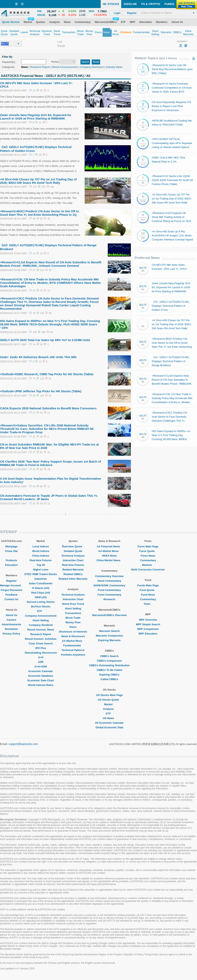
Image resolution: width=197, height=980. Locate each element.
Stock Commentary (109, 581)
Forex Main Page (148, 546)
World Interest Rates (41, 685)
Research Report (40, 67)
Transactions (73, 613)
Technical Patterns (73, 650)
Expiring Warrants (109, 640)
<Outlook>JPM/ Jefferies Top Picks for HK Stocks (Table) (41, 391)
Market (109, 704)
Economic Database (41, 676)
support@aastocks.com (23, 744)
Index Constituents (41, 583)
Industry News (114, 67)
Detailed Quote (73, 551)
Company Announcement (41, 616)
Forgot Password (11, 590)
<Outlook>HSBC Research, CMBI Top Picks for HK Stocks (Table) (47, 374)
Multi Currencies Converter (148, 570)
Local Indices (41, 546)
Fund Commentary (109, 590)
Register (11, 581)
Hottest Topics (156, 58)
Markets (148, 565)
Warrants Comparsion (109, 636)
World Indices (41, 551)
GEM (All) (41, 597)
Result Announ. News (41, 630)
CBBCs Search (109, 656)
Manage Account (11, 585)
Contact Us (11, 599)
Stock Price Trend (73, 604)
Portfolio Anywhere (73, 655)
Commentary (148, 560)
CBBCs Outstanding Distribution (109, 665)
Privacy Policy (11, 634)
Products (11, 560)
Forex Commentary (109, 595)
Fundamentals (73, 645)
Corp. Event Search (41, 643)
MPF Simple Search (148, 624)
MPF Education (148, 634)
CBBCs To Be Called (109, 670)
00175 (143, 268)
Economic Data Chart (41, 680)
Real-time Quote (73, 546)
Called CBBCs (109, 679)
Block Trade (73, 618)
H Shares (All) (41, 588)
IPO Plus (41, 648)
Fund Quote (148, 590)
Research (109, 599)
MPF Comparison (148, 629)
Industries (41, 579)
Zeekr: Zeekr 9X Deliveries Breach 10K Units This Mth (38, 357)
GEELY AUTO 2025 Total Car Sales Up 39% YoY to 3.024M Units (45, 340)
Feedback (11, 595)
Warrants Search (109, 631)
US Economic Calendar (109, 723)
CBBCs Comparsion (109, 661)
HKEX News (109, 556)
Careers (11, 620)
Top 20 (41, 565)
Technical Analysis (73, 556)
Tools (148, 604)
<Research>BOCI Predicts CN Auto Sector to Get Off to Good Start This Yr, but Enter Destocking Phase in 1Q (39, 213)
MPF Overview (148, 620)
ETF (41, 611)
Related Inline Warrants (73, 579)
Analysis (109, 709)
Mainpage (11, 546)
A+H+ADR (41, 667)
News (25, 67)
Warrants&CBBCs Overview (109, 615)
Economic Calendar (41, 671)
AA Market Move (73, 641)
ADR (41, 662)
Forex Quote (148, 551)
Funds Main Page (148, 585)
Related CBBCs (73, 574)
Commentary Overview (109, 576)
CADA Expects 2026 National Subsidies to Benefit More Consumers (48, 408)
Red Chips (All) (41, 593)
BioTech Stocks (41, 606)
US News (109, 718)
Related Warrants (73, 570)
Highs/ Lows (41, 570)
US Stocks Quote (109, 700)
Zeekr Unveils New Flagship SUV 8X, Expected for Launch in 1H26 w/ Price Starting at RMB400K (36, 117)
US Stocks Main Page (109, 695)
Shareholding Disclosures (41, 653)
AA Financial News (109, 546)
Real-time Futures (41, 560)
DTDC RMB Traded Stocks (41, 574)
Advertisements (11, 624)
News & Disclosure (73, 636)
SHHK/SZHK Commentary (109, 585)
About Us (11, 615)
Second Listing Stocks (41, 602)
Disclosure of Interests (73, 632)
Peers (73, 627)
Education (11, 565)
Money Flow (73, 622)
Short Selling (41, 620)
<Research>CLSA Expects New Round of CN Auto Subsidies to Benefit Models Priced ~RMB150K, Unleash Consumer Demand (51, 264)
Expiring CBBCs (109, 675)
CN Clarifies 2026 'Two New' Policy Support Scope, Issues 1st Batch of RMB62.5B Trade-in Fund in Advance (50, 463)
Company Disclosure (92, 67)
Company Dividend (41, 625)
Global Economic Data (109, 727)
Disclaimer (11, 629)
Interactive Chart (73, 560)
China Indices (41, 556)
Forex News (148, 556)
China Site (11, 551)
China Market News (109, 560)
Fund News (148, 595)
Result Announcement (65, 67)
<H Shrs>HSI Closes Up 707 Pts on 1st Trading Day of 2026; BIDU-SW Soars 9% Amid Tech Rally (38, 181)
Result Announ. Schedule (41, 639)
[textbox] (168, 13)
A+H (41, 657)
